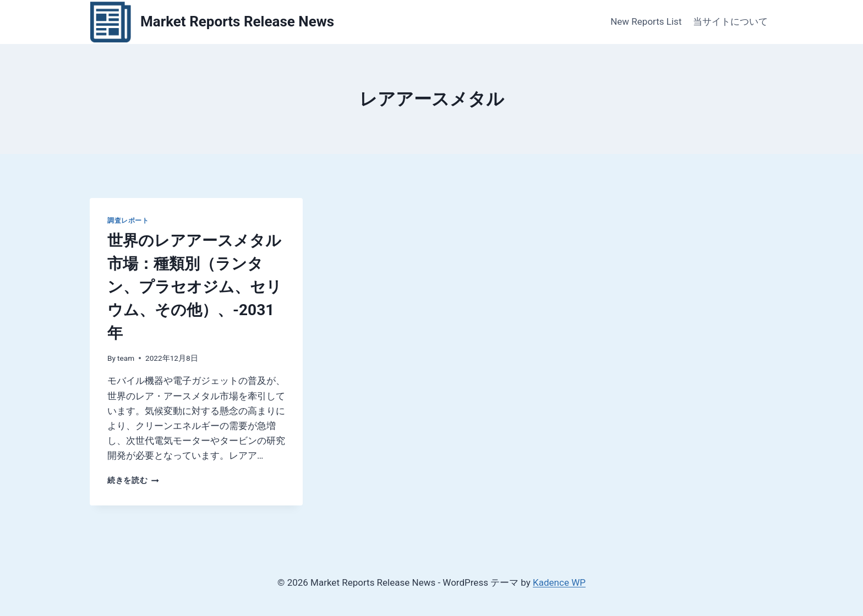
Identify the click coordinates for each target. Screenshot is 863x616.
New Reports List (646, 21)
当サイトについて (730, 21)
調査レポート (128, 221)
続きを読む (133, 480)
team (126, 358)
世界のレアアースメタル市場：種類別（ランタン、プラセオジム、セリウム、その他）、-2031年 (195, 287)
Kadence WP (559, 582)
